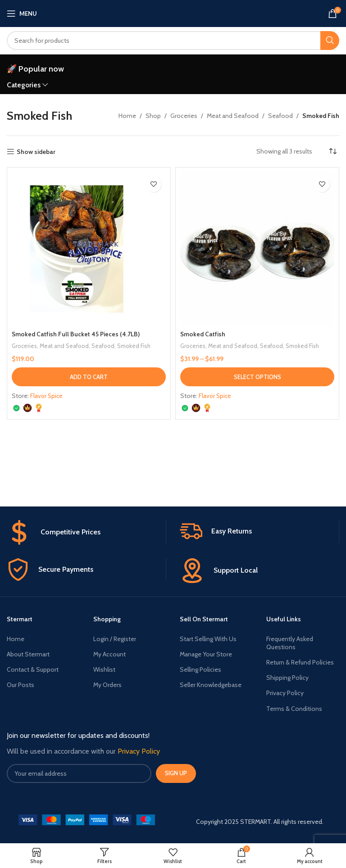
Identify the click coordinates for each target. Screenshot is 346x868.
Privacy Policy (285, 693)
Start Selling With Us (208, 639)
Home (127, 116)
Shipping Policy (287, 678)
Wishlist (104, 669)
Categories (24, 85)
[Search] (173, 41)
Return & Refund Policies (300, 662)
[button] (89, 377)
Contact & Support (33, 669)
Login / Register (115, 639)
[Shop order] (332, 151)
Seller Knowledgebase (211, 685)
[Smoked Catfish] (257, 249)
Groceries (184, 116)
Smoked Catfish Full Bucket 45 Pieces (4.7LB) (76, 334)
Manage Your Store (206, 654)
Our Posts (20, 685)
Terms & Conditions (294, 709)
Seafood (280, 116)
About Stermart (28, 654)
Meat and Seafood (233, 116)
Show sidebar (36, 152)
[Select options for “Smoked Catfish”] (257, 377)
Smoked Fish (135, 346)
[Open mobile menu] (22, 14)
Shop (153, 116)
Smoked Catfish (203, 334)
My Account (109, 654)
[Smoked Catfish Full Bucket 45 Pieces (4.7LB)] (89, 249)
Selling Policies (200, 669)
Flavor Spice (47, 396)
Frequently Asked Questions (290, 643)
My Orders (107, 685)
